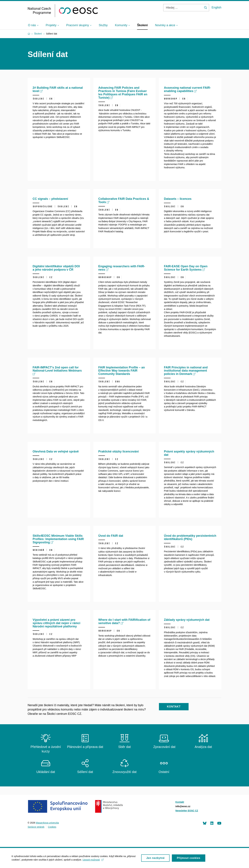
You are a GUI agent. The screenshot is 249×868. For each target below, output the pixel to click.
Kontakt (180, 802)
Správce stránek (36, 827)
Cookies (52, 827)
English (216, 7)
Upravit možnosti (93, 862)
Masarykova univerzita (47, 823)
